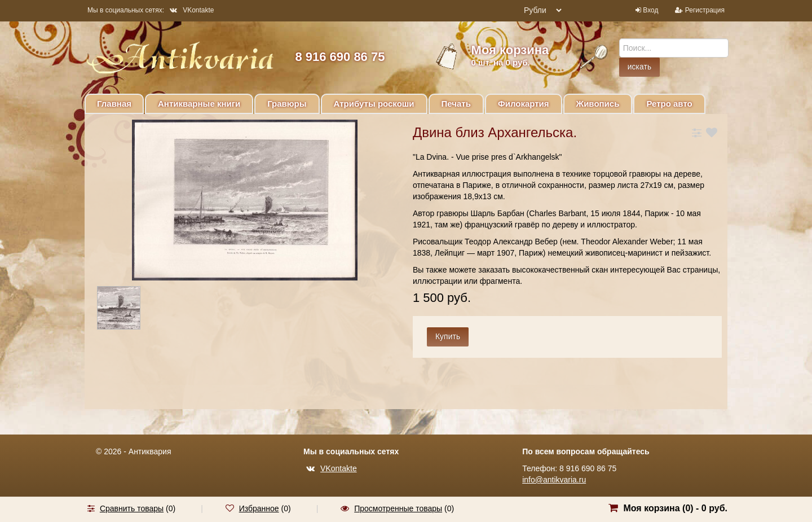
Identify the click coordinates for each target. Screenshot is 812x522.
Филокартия (524, 104)
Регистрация (705, 10)
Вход (650, 10)
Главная (114, 104)
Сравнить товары (132, 508)
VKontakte (192, 10)
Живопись (598, 104)
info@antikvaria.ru (554, 480)
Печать (456, 104)
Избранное (259, 508)
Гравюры (287, 104)
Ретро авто (669, 104)
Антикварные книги (199, 104)
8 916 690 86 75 (340, 57)
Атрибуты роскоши (374, 104)
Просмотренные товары (398, 508)
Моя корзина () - (675, 508)
